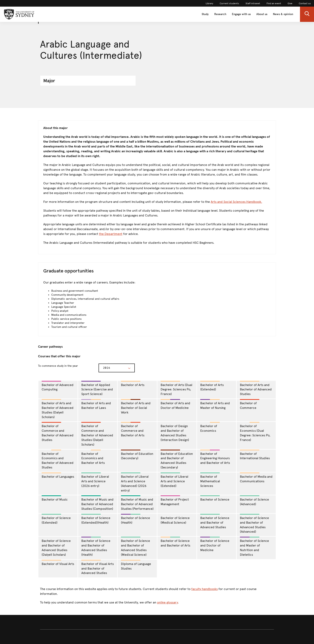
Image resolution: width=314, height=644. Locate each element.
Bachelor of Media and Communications (256, 478)
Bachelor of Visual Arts (58, 563)
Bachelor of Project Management (175, 501)
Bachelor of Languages (58, 475)
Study (205, 14)
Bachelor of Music (55, 498)
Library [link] (209, 3)
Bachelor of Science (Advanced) (254, 501)
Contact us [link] (305, 3)
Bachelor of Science (215, 498)
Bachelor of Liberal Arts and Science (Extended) (174, 480)
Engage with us (241, 14)
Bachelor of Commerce (250, 404)
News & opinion (283, 14)
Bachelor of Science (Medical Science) (175, 520)
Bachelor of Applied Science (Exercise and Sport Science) (97, 388)
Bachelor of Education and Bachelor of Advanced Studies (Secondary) (177, 460)
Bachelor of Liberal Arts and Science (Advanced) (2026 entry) (135, 482)
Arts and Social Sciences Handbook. (236, 202)
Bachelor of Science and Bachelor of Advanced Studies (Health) (96, 547)
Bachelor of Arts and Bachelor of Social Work (136, 407)
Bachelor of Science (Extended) (56, 519)
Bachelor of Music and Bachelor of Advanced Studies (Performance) (137, 503)
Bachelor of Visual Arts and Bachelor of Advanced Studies (98, 567)
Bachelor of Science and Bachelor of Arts (175, 542)
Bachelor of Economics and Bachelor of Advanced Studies (58, 460)
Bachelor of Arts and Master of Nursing (215, 404)
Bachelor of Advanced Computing (58, 386)
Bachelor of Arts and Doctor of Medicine (175, 404)
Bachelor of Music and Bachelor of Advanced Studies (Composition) (97, 503)
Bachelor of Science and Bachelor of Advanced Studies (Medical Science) (135, 547)
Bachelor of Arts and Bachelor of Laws (96, 404)
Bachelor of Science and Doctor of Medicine (215, 544)
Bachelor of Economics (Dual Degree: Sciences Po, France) (255, 432)
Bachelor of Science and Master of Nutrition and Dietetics (254, 547)
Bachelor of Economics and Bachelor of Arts (93, 457)
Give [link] (290, 3)
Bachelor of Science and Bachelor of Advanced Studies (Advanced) (254, 524)
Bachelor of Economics (210, 427)
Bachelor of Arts (133, 384)
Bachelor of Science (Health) (135, 519)
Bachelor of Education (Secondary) (137, 455)
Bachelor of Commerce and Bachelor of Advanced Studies (58, 432)
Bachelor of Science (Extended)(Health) (96, 519)
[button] (307, 14)
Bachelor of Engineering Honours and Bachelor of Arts (215, 457)
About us (262, 14)
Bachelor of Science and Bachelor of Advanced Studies (215, 521)
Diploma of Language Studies (136, 565)
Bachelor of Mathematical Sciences (210, 480)
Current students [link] (229, 3)
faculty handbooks (204, 589)
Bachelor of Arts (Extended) (212, 386)
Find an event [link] (274, 3)
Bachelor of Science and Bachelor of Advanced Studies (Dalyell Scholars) (56, 548)
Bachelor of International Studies (255, 455)
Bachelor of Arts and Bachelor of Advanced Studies (256, 388)
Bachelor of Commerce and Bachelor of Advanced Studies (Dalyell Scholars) (97, 434)
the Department (111, 234)
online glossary (167, 602)
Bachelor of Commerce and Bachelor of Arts (133, 430)
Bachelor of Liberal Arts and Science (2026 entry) (95, 480)
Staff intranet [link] (253, 3)
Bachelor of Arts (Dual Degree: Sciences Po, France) (176, 388)
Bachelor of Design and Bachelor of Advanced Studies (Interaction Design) (175, 433)
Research (220, 14)
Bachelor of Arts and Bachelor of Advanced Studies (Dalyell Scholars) (58, 409)
